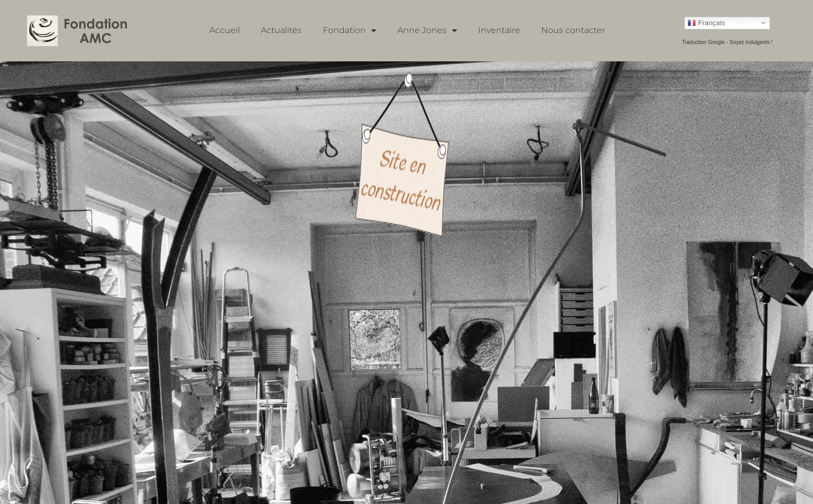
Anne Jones (427, 30)
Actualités (281, 30)
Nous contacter (573, 30)
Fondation (350, 30)
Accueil (225, 30)
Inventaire (499, 30)
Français (706, 23)
